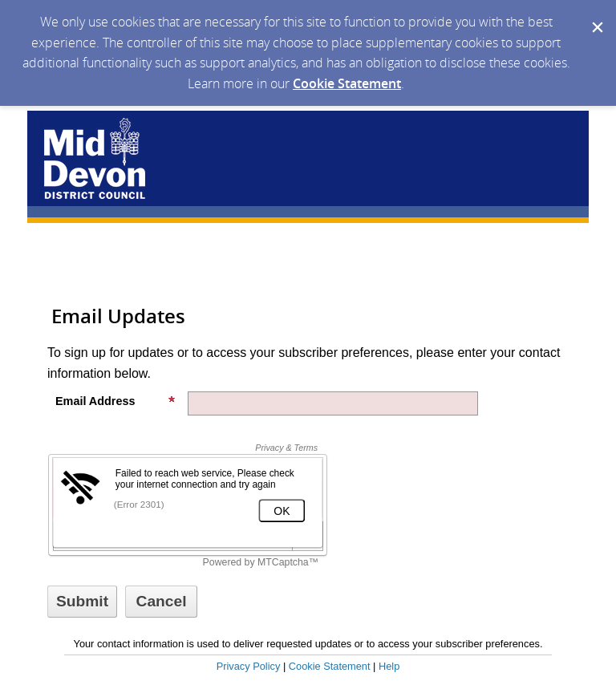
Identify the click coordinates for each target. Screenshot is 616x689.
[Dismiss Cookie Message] (596, 15)
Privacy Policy (249, 666)
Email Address (115, 401)
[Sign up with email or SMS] (82, 602)
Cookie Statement (347, 83)
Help (389, 666)
